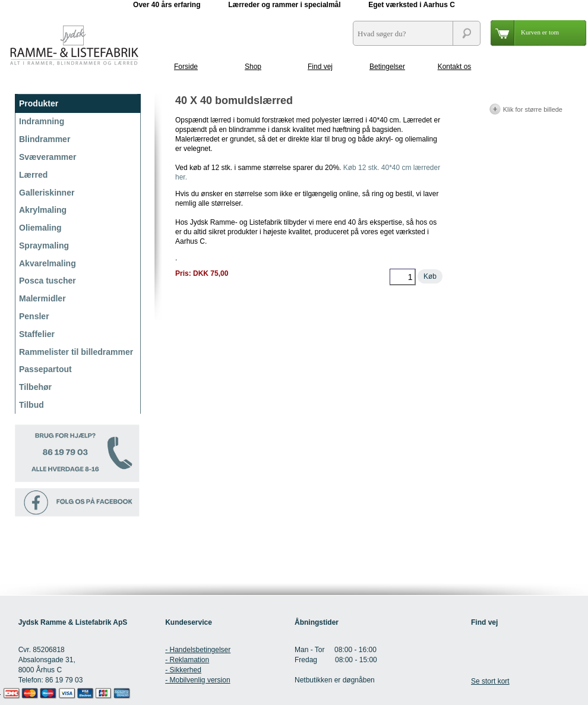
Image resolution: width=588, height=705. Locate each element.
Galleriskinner (47, 193)
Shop (253, 67)
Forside (186, 67)
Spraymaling (44, 246)
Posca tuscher (48, 281)
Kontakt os (455, 67)
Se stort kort (490, 681)
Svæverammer (48, 157)
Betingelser (387, 67)
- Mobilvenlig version (197, 680)
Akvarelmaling (48, 263)
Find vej (320, 67)
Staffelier (37, 334)
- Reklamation (187, 660)
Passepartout (45, 369)
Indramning (42, 121)
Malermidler (42, 298)
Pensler (34, 316)
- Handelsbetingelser (198, 650)
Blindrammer (45, 139)
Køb (430, 276)
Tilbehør (35, 387)
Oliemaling (40, 228)
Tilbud (31, 405)
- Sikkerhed (183, 670)
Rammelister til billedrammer (76, 352)
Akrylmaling (43, 210)
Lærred (33, 175)
